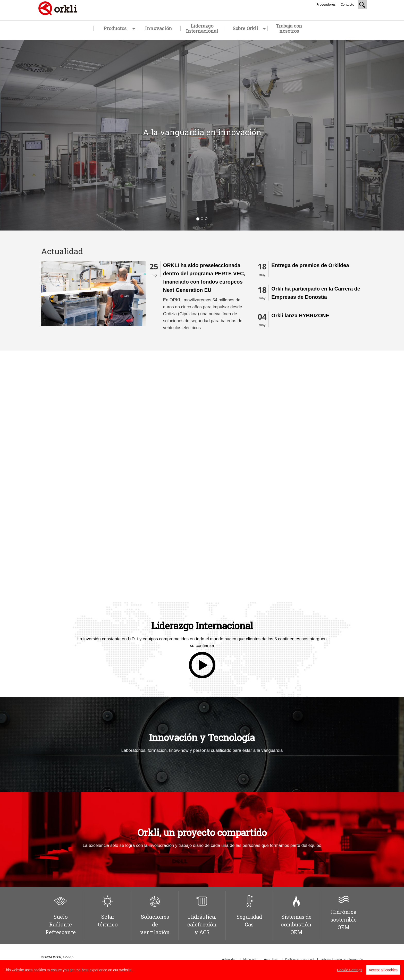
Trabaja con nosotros (289, 28)
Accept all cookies (383, 970)
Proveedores (326, 5)
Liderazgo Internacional (202, 28)
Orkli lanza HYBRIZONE (300, 316)
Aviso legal (271, 959)
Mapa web (250, 959)
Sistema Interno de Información (342, 959)
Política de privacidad (300, 959)
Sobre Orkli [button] (249, 28)
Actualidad (229, 959)
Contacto (347, 5)
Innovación (159, 28)
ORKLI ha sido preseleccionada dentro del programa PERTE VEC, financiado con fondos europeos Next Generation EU (204, 278)
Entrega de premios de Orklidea (310, 265)
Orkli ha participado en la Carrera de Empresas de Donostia (316, 293)
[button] (30, 135)
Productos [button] (119, 28)
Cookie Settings (350, 970)
